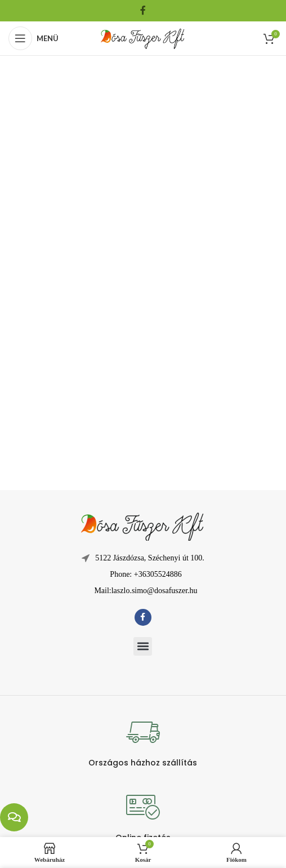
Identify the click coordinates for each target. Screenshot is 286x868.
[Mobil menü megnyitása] (33, 38)
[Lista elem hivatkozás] (143, 575)
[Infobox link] (143, 742)
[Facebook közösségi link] (143, 10)
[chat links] (14, 817)
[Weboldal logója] (143, 37)
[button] (143, 646)
